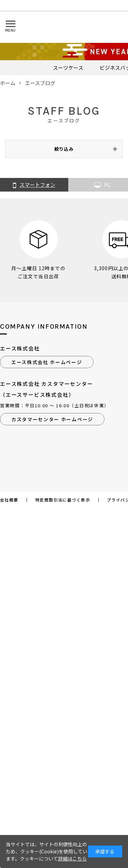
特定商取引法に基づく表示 (63, 500)
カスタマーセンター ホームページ (52, 419)
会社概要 (9, 500)
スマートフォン (34, 185)
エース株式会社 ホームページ (47, 362)
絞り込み (64, 149)
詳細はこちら (72, 858)
